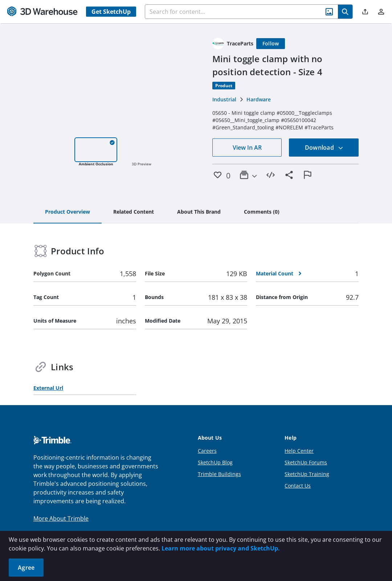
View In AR (247, 148)
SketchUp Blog (215, 462)
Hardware (259, 99)
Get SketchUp (111, 12)
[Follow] (271, 44)
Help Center (299, 451)
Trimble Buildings (219, 474)
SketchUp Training (307, 474)
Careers (207, 451)
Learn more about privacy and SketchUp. (221, 548)
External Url (48, 388)
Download (324, 148)
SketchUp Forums (306, 462)
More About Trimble (61, 519)
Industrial (224, 99)
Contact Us (298, 486)
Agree (26, 568)
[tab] (68, 212)
